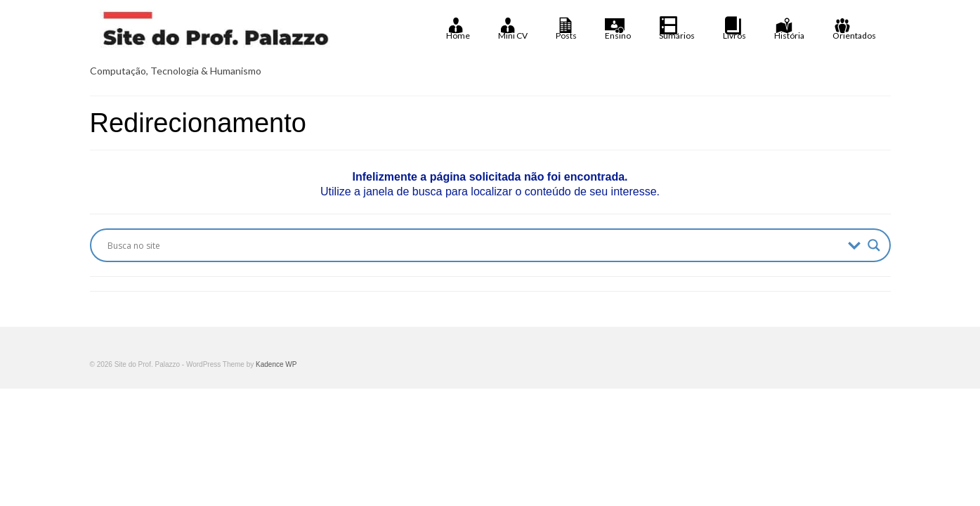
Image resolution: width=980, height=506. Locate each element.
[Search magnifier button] (874, 245)
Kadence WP (276, 364)
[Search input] (474, 245)
